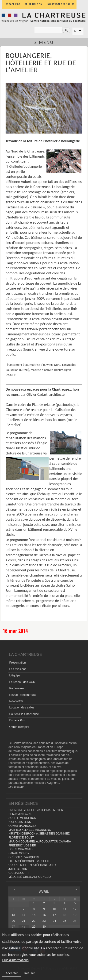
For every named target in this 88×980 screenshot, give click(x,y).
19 (75, 915)
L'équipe (15, 675)
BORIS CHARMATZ (21, 849)
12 (75, 909)
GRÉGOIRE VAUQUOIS (24, 857)
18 (65, 915)
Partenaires (17, 688)
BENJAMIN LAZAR (20, 814)
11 (65, 909)
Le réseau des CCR (22, 682)
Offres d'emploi (19, 727)
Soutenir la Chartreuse (24, 714)
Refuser (29, 973)
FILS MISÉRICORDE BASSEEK (29, 861)
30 (44, 927)
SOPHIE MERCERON (22, 818)
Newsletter (16, 701)
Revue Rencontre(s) (22, 695)
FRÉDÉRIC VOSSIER (22, 846)
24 (54, 921)
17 (54, 915)
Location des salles (22, 708)
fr (75, 31)
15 (34, 915)
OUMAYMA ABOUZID (22, 826)
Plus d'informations (15, 960)
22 (34, 921)
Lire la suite (16, 787)
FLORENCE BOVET (21, 838)
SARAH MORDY (19, 853)
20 (13, 921)
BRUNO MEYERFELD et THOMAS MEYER (36, 810)
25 (65, 921)
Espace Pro (17, 720)
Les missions (18, 669)
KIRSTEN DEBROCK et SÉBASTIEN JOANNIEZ (39, 834)
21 (23, 921)
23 (44, 921)
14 (23, 915)
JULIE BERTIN (18, 869)
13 (13, 915)
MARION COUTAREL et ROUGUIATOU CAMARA (40, 842)
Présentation (17, 663)
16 (44, 915)
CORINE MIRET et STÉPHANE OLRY (32, 865)
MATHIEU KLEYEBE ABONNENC (30, 830)
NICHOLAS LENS (20, 822)
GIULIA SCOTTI (19, 873)
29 (34, 927)
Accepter (12, 973)
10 (54, 909)
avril (44, 892)
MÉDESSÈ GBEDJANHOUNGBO (30, 877)
